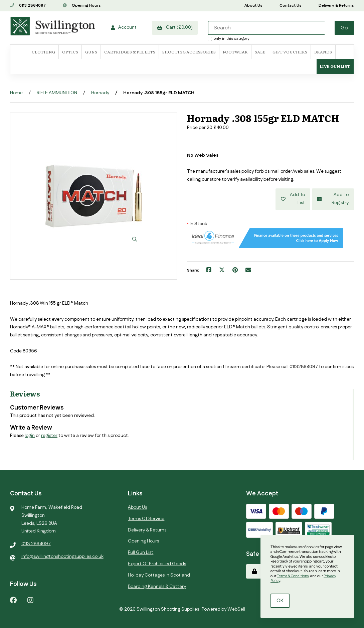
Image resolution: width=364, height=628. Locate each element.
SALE (260, 52)
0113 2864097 (28, 6)
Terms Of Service (146, 519)
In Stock (197, 224)
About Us (253, 6)
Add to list (293, 199)
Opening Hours (82, 6)
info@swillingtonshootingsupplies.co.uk (62, 557)
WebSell (236, 609)
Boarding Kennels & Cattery (157, 587)
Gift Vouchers (290, 52)
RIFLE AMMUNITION (57, 93)
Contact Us (291, 6)
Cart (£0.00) (175, 27)
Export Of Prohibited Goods (157, 564)
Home (16, 93)
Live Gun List (335, 66)
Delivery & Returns (336, 6)
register (49, 436)
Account (123, 27)
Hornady (100, 93)
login (30, 436)
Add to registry (333, 199)
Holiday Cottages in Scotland (159, 575)
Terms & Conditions (293, 576)
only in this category (229, 38)
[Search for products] (266, 28)
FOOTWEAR (235, 52)
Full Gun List (141, 553)
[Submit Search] (344, 28)
